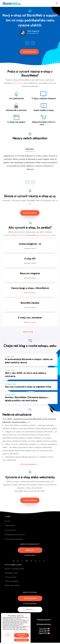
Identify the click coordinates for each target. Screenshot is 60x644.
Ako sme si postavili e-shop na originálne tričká (28, 387)
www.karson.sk (30, 151)
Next (33, 43)
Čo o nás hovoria (10, 530)
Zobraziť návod (30, 248)
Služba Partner (10, 525)
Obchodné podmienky (44, 624)
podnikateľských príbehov (15, 235)
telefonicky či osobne (48, 235)
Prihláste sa (30, 610)
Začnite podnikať (30, 598)
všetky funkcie (18, 83)
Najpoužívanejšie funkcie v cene (44, 123)
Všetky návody (28, 332)
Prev (27, 43)
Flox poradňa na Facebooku (14, 539)
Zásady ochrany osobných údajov (21, 630)
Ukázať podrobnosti (8, 635)
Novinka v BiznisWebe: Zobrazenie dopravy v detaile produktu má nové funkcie (27, 399)
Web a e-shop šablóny (12, 585)
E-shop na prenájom (12, 581)
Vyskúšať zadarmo (29, 52)
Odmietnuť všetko (22, 640)
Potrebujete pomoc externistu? (15, 535)
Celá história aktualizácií (28, 464)
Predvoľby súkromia (44, 620)
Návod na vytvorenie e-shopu (15, 569)
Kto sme (8, 521)
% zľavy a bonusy (11, 577)
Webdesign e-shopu (11, 573)
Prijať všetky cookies (22, 635)
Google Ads (22, 625)
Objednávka (30, 550)
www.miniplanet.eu (33, 33)
